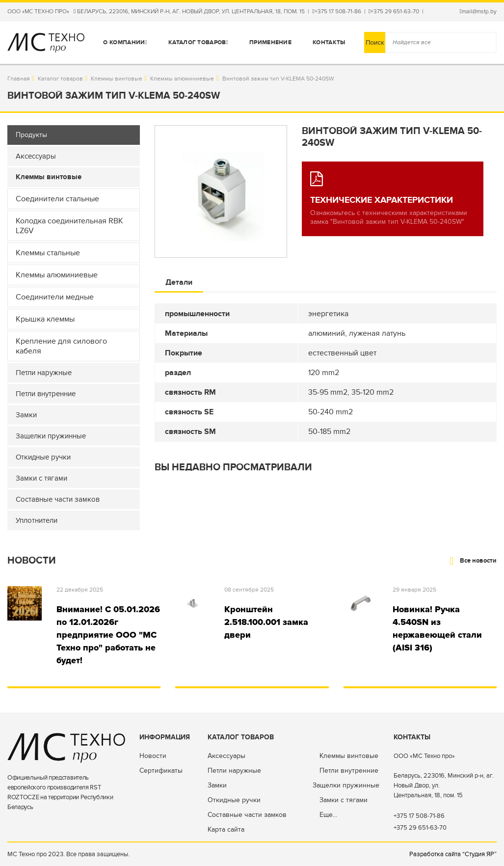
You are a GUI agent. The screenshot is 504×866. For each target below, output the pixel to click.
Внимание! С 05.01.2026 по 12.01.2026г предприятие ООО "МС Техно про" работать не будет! (108, 635)
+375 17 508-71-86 (336, 12)
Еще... (328, 815)
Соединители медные (55, 297)
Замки (217, 785)
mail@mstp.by (478, 12)
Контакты (329, 42)
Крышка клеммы (45, 319)
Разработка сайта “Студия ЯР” (453, 854)
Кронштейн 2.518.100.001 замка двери (266, 622)
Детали (179, 282)
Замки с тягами (344, 800)
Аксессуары (226, 756)
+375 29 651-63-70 (394, 12)
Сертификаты (161, 771)
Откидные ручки (234, 800)
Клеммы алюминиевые (182, 79)
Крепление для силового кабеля (61, 346)
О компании (125, 42)
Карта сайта (226, 829)
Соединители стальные (57, 199)
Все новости (473, 561)
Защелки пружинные (346, 785)
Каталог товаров (198, 42)
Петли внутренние (349, 771)
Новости (153, 756)
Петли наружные (234, 771)
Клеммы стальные (48, 253)
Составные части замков (247, 815)
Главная (19, 79)
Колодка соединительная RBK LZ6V (69, 226)
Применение (270, 42)
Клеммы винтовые (117, 79)
